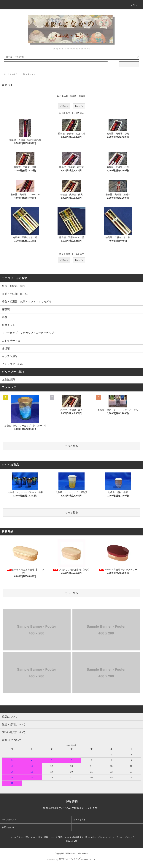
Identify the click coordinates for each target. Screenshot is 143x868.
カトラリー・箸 (18, 74)
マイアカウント (9, 820)
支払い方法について (27, 837)
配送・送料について (47, 837)
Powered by (71, 860)
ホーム (7, 74)
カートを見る (80, 820)
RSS (68, 841)
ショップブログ (125, 837)
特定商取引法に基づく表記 (83, 837)
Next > (79, 106)
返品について (64, 837)
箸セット (31, 74)
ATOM (74, 841)
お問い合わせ (8, 827)
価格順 (73, 96)
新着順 (82, 96)
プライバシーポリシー (107, 837)
